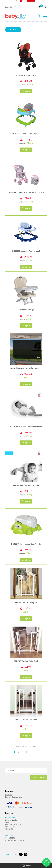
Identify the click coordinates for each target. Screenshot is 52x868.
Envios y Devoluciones (14, 797)
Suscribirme (38, 777)
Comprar (26, 91)
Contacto (9, 795)
